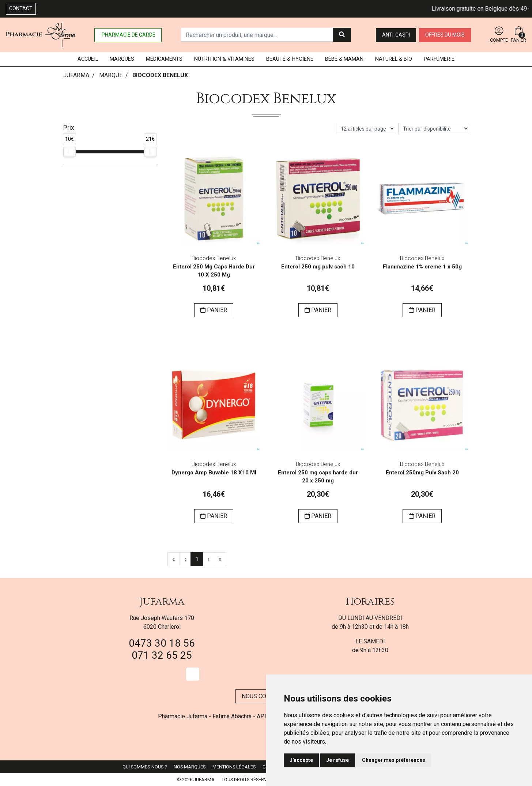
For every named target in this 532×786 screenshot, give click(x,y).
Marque (111, 75)
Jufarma (162, 601)
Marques (122, 59)
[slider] (69, 152)
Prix (69, 128)
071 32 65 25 (162, 655)
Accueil (88, 59)
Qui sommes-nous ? (145, 767)
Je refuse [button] (337, 760)
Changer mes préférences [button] (394, 760)
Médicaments (164, 59)
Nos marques (190, 767)
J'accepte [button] (301, 760)
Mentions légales (234, 767)
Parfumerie (439, 59)
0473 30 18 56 (162, 643)
